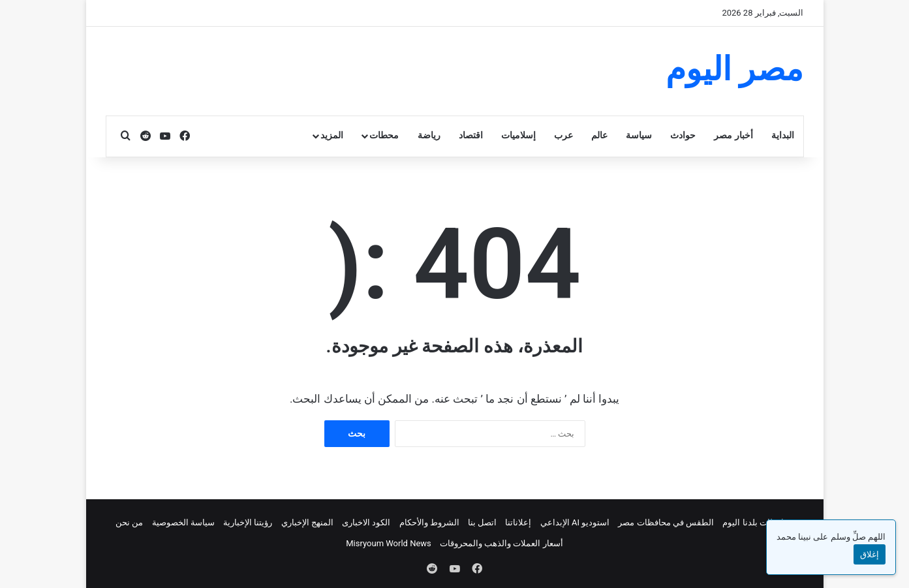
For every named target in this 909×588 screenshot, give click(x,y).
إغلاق (870, 554)
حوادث (683, 135)
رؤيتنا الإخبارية (248, 522)
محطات (384, 135)
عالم (599, 135)
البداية (783, 135)
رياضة (429, 135)
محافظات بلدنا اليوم (758, 522)
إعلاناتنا (518, 522)
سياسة (639, 135)
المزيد (332, 135)
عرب (563, 135)
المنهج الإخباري (307, 522)
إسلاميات (518, 135)
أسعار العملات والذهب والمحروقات (501, 543)
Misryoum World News (389, 543)
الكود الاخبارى (366, 522)
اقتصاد (471, 135)
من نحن (129, 522)
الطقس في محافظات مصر (666, 522)
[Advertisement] (327, 69)
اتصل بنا (482, 522)
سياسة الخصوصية (183, 522)
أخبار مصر (733, 135)
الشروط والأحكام (429, 522)
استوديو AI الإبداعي (575, 522)
